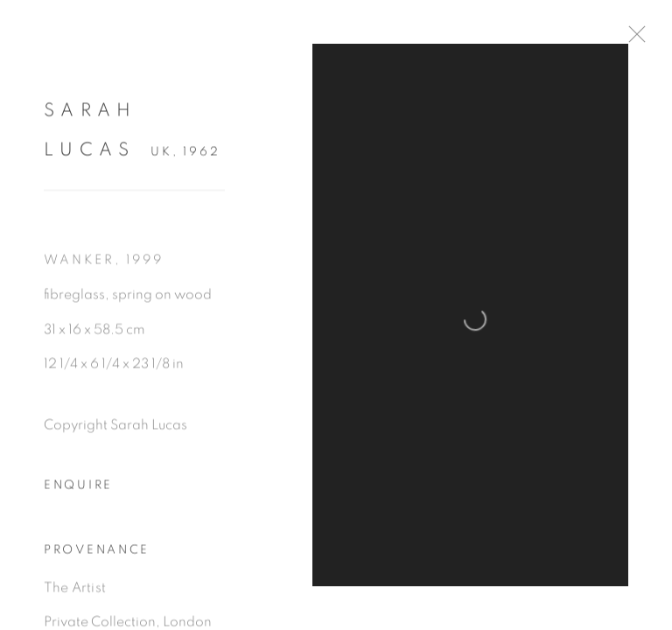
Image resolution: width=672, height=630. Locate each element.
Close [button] (633, 39)
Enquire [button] (78, 486)
